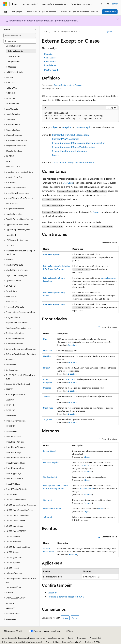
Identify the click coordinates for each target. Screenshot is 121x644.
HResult (47, 368)
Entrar (115, 4)
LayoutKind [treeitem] (11, 235)
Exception (67, 127)
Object (55, 127)
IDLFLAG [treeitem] (10, 161)
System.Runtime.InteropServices (68, 85)
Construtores (50, 61)
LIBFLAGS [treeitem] (10, 245)
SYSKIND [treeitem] (10, 400)
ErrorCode (68, 183)
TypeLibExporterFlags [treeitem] (15, 442)
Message (47, 388)
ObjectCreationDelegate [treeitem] (16, 275)
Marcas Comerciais (71, 642)
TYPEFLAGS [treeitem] (11, 415)
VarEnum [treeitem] (10, 603)
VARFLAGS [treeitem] (11, 608)
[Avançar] (102, 4)
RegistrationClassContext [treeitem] (17, 323)
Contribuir (82, 638)
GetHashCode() (50, 477)
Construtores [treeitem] (14, 56)
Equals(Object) (50, 451)
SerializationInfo (87, 488)
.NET (54, 32)
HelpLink (47, 356)
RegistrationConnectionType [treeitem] (18, 328)
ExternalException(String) (54, 304)
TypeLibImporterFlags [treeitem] (15, 463)
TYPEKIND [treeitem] (10, 426)
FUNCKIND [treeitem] (11, 93)
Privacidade (95, 638)
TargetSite (48, 419)
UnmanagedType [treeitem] (13, 587)
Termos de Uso (52, 642)
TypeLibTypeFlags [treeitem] (13, 473)
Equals (96, 212)
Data (45, 339)
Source (46, 396)
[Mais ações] (116, 32)
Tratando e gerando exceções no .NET (66, 597)
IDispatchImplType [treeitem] (14, 151)
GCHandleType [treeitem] (12, 103)
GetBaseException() (52, 462)
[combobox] (20, 36)
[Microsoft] (5, 4)
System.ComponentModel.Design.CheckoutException (79, 143)
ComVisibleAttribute (84, 162)
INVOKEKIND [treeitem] (12, 203)
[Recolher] (35, 30)
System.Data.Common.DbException (70, 151)
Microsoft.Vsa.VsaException (66, 139)
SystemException (84, 127)
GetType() (47, 500)
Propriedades (50, 65)
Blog (70, 638)
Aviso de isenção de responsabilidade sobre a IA (23, 638)
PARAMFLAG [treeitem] (11, 301)
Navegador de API (69, 32)
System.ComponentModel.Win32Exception (74, 147)
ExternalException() (52, 254)
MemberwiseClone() (52, 508)
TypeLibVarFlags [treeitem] (13, 484)
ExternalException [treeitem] (16, 51)
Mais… (55, 155)
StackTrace (48, 408)
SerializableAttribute (62, 162)
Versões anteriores (56, 638)
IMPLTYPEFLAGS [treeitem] (13, 167)
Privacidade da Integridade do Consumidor (21, 642)
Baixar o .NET (110, 12)
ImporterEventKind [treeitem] (14, 177)
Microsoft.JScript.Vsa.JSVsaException (70, 135)
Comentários (50, 58)
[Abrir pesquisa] (108, 4)
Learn (45, 32)
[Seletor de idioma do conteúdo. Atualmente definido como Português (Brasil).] (13, 631)
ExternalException (109, 278)
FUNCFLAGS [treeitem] (11, 88)
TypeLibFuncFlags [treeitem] (13, 452)
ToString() (48, 517)
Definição (48, 54)
